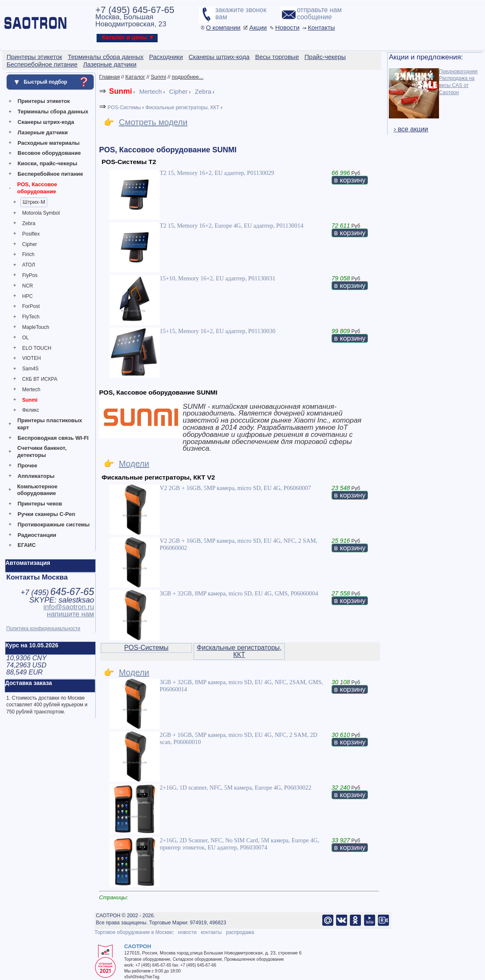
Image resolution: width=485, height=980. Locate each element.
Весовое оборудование (49, 153)
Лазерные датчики (43, 132)
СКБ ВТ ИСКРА (40, 379)
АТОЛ (29, 265)
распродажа (240, 932)
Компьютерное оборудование (37, 490)
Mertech (31, 390)
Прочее (27, 466)
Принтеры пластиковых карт (50, 424)
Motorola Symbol (41, 213)
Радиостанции (37, 535)
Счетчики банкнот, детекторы (42, 452)
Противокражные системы (54, 525)
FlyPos (30, 275)
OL (26, 338)
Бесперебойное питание (50, 174)
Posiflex (31, 234)
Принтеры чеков (40, 504)
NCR (28, 286)
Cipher (29, 244)
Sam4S (30, 369)
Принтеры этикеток (44, 101)
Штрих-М (34, 202)
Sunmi (30, 400)
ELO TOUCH (37, 348)
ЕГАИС (27, 545)
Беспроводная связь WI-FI (53, 438)
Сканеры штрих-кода (46, 122)
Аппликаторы (36, 476)
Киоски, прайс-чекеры (47, 163)
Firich (28, 254)
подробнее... (188, 77)
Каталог (135, 77)
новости (187, 932)
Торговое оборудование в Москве (133, 932)
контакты (211, 932)
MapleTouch (36, 327)
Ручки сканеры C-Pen (46, 514)
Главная (109, 77)
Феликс (31, 410)
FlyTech (31, 317)
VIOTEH (32, 358)
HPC (27, 296)
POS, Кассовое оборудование (37, 188)
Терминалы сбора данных (53, 112)
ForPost (31, 306)
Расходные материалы (48, 143)
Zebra (29, 223)
